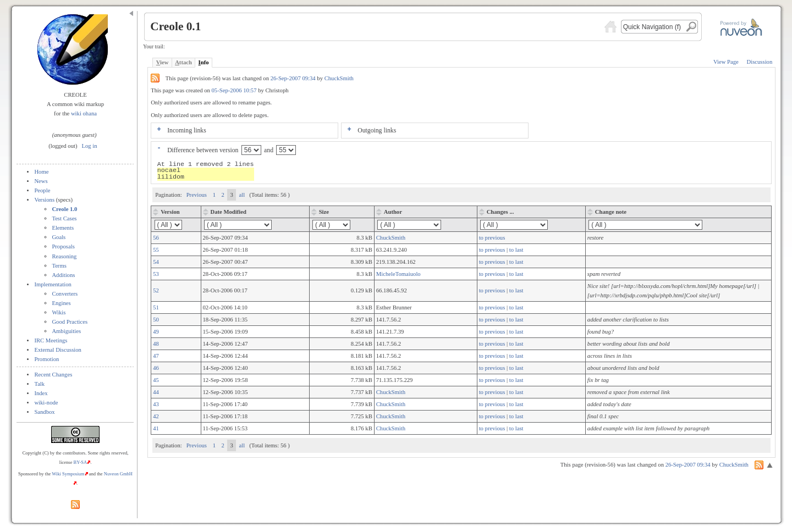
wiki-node (46, 403)
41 (156, 428)
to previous (492, 238)
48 (156, 344)
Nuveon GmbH (118, 474)
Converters (65, 294)
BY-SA (81, 462)
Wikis (59, 312)
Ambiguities (66, 331)
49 (156, 332)
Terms (59, 266)
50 (156, 320)
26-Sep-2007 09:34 (294, 78)
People (42, 190)
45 (156, 380)
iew (163, 62)
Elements (63, 228)
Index (41, 393)
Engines (61, 303)
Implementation (53, 284)
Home (41, 172)
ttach (183, 62)
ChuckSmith (339, 78)
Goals (59, 237)
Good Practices (70, 322)
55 (156, 250)
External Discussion (58, 350)
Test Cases (64, 218)
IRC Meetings (51, 340)
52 (156, 290)
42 (156, 416)
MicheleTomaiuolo (398, 274)
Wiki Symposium (68, 474)
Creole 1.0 (64, 209)
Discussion (759, 62)
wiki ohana (84, 113)
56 (156, 238)
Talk (39, 384)
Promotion (46, 359)
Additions (63, 275)
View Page (726, 62)
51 (156, 307)
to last (516, 250)
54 (156, 262)
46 (156, 368)
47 (156, 356)
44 (156, 392)
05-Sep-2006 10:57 (234, 90)
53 (156, 274)
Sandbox (44, 412)
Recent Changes (53, 375)
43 (156, 404)
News (41, 181)
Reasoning (64, 256)
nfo (204, 62)
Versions (44, 200)
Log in (90, 146)
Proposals (63, 246)
